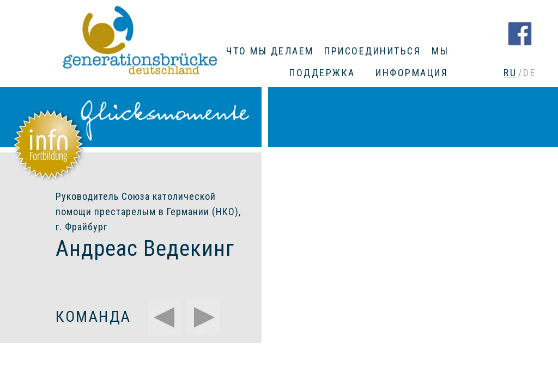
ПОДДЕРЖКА (322, 73)
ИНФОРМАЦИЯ (412, 73)
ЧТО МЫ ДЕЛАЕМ (270, 51)
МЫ (440, 51)
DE (530, 73)
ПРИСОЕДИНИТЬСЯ (372, 51)
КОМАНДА (93, 317)
